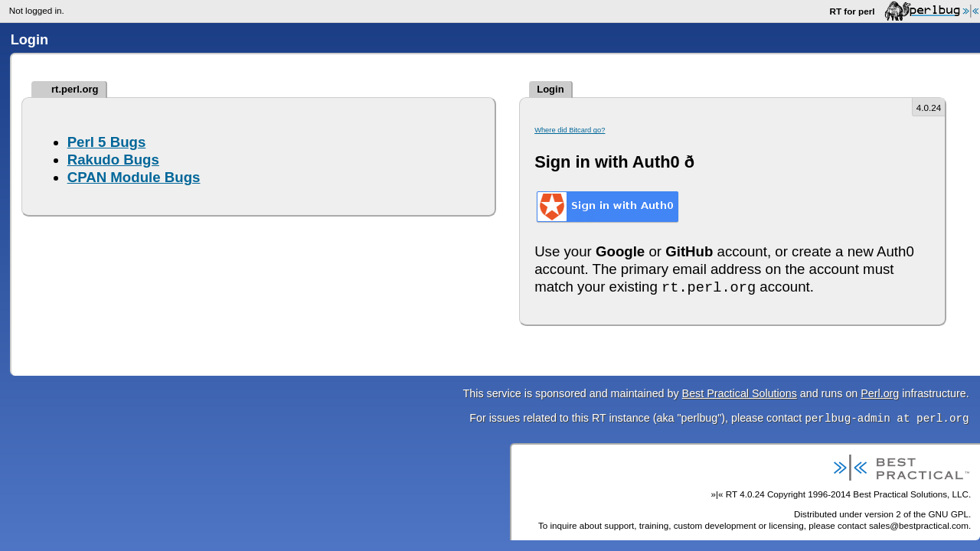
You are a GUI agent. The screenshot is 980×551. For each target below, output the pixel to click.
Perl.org (880, 393)
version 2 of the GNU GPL (916, 514)
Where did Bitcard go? (570, 130)
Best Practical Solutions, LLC (911, 494)
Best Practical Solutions (740, 393)
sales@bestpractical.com (919, 525)
